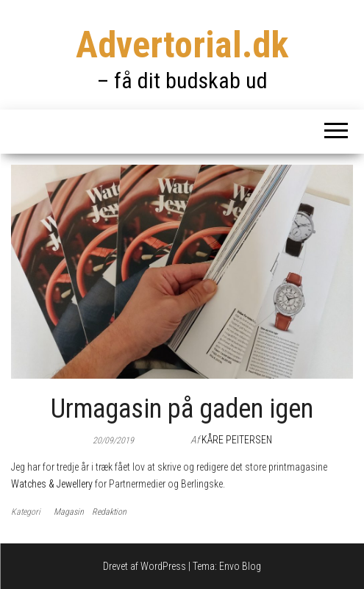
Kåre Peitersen (237, 440)
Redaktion (109, 512)
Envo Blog (240, 566)
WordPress (163, 566)
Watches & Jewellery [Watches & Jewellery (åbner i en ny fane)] (52, 484)
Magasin (69, 512)
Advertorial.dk (182, 45)
